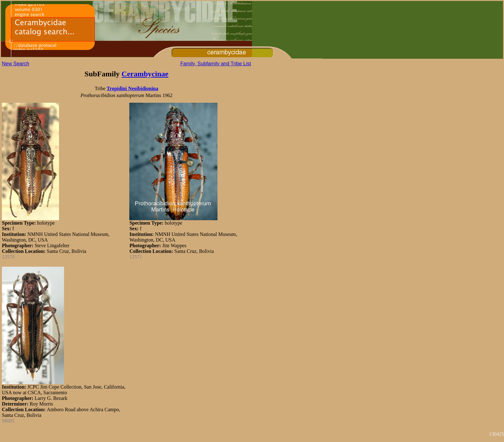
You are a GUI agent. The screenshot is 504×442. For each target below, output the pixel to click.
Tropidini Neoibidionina (132, 88)
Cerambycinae (145, 74)
